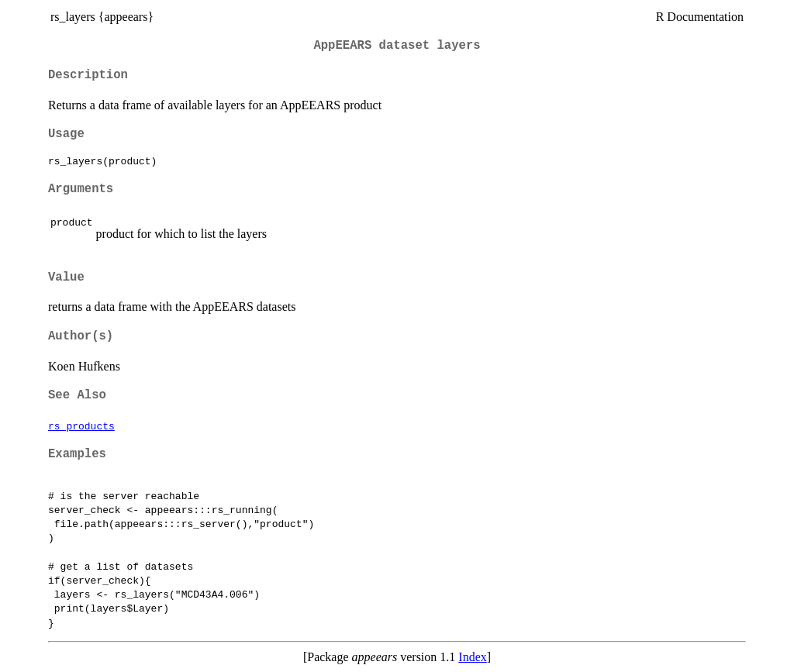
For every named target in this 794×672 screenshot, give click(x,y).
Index (472, 657)
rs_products (81, 426)
